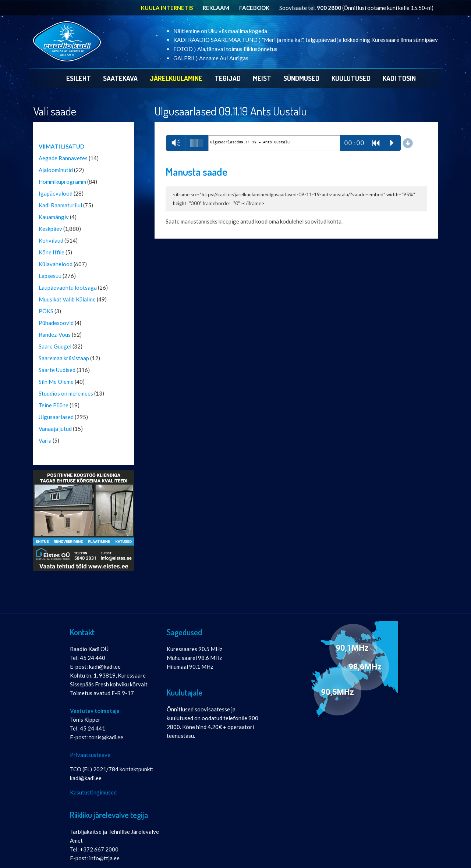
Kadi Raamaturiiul (60, 205)
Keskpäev (50, 229)
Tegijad (228, 78)
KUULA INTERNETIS (167, 8)
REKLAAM (216, 8)
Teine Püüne (54, 405)
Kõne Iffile (52, 252)
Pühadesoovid (56, 323)
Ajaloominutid (56, 170)
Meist (262, 78)
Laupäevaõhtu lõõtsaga (68, 287)
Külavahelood (56, 264)
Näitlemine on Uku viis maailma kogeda (220, 31)
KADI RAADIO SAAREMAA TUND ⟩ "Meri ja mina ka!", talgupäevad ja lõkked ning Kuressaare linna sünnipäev (306, 40)
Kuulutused (351, 78)
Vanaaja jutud (55, 429)
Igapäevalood (56, 193)
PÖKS (46, 311)
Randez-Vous (55, 335)
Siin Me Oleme (56, 382)
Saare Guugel (55, 346)
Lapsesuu (50, 276)
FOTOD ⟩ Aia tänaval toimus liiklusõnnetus (225, 49)
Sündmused (301, 78)
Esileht (79, 78)
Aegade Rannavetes (63, 158)
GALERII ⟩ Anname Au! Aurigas (211, 58)
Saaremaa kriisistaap (64, 358)
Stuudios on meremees (66, 393)
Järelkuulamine (176, 78)
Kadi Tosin (399, 78)
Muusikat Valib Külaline (67, 299)
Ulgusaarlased (56, 417)
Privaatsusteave (90, 755)
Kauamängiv (54, 217)
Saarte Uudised (57, 370)
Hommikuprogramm (62, 182)
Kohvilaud (51, 240)
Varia (45, 440)
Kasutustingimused (93, 792)
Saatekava (120, 78)
